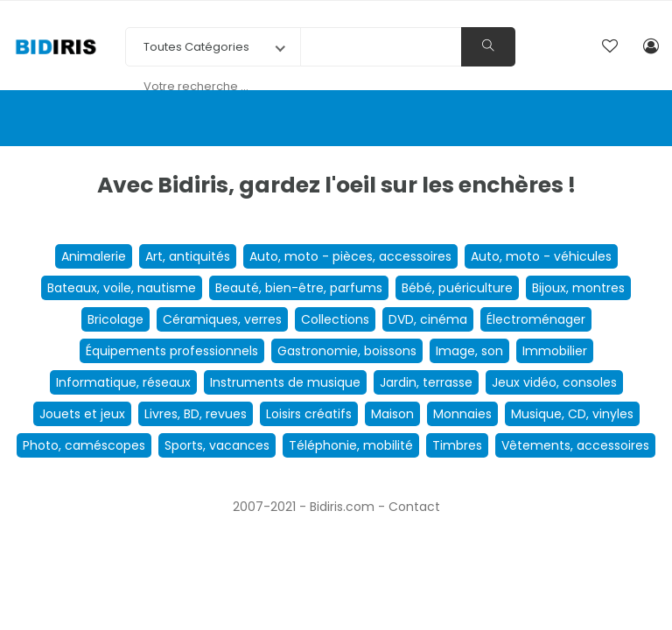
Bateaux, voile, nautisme (122, 288)
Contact (414, 507)
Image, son (469, 351)
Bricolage (115, 319)
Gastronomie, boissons (347, 351)
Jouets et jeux (82, 414)
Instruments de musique (285, 382)
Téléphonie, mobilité (351, 445)
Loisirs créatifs (309, 414)
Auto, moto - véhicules (541, 256)
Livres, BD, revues (196, 414)
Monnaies (462, 414)
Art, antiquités (188, 256)
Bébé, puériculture (457, 288)
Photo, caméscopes (84, 445)
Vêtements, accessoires (575, 445)
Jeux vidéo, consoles (554, 382)
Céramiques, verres (222, 319)
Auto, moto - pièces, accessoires (350, 256)
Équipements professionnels (172, 351)
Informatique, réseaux (123, 382)
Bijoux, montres (578, 288)
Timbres (457, 445)
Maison (392, 414)
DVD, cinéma (428, 319)
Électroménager (536, 319)
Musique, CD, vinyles (572, 414)
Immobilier (555, 351)
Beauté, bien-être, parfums (299, 288)
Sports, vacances (217, 445)
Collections (335, 319)
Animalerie (94, 256)
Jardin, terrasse (426, 382)
